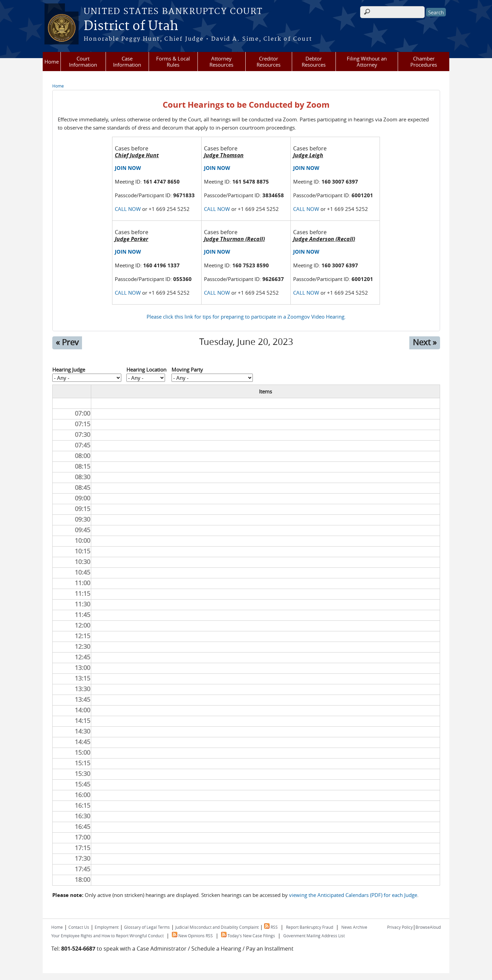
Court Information (83, 62)
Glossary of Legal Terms (147, 927)
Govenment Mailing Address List (314, 936)
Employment (107, 927)
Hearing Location (146, 370)
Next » (425, 342)
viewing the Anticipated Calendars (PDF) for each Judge (353, 895)
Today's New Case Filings (248, 936)
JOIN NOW (128, 168)
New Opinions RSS (192, 936)
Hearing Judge (69, 370)
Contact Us (79, 927)
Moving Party (187, 370)
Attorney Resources (221, 62)
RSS (271, 927)
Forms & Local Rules (173, 62)
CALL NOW (128, 209)
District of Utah (131, 26)
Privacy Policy (400, 927)
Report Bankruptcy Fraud (310, 927)
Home (52, 62)
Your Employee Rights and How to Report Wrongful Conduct (107, 936)
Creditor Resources (269, 62)
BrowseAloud (428, 927)
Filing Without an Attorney (367, 62)
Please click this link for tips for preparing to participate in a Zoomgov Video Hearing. (246, 317)
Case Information (127, 62)
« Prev (67, 342)
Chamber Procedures (424, 62)
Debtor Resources (314, 62)
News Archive (354, 927)
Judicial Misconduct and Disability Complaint (217, 927)
